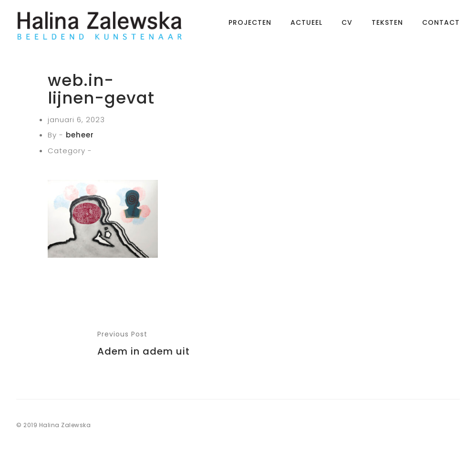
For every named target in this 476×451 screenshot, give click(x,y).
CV (347, 26)
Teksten (387, 26)
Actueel (306, 26)
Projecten (250, 26)
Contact (441, 26)
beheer (80, 135)
